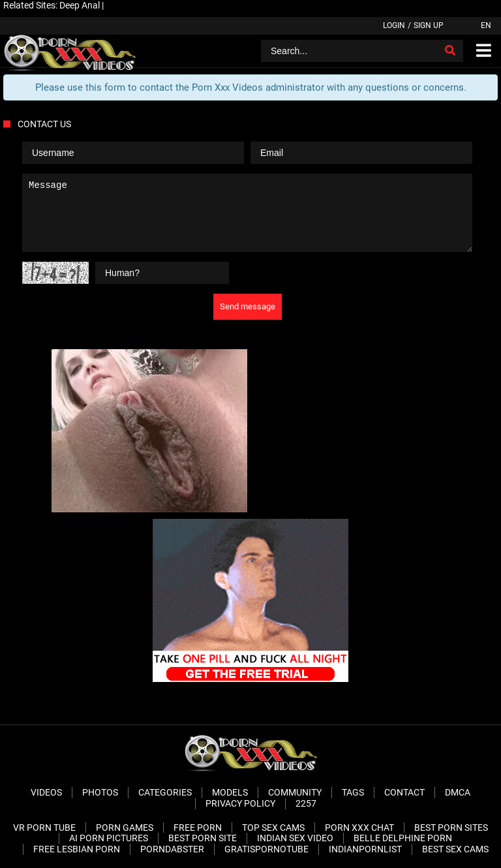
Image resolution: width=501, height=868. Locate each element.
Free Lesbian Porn (77, 849)
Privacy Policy (240, 803)
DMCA (458, 792)
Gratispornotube (266, 849)
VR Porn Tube (44, 828)
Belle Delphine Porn (403, 838)
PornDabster (172, 849)
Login (394, 25)
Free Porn (198, 828)
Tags (353, 792)
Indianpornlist (365, 849)
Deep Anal (80, 5)
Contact (404, 792)
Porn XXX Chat (359, 828)
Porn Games (125, 828)
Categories (165, 792)
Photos (100, 792)
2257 (306, 803)
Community (295, 792)
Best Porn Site (203, 838)
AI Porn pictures (109, 838)
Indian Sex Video (295, 838)
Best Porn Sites (451, 828)
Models (230, 792)
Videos (46, 792)
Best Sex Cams (455, 849)
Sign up (429, 25)
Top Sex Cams (273, 828)
